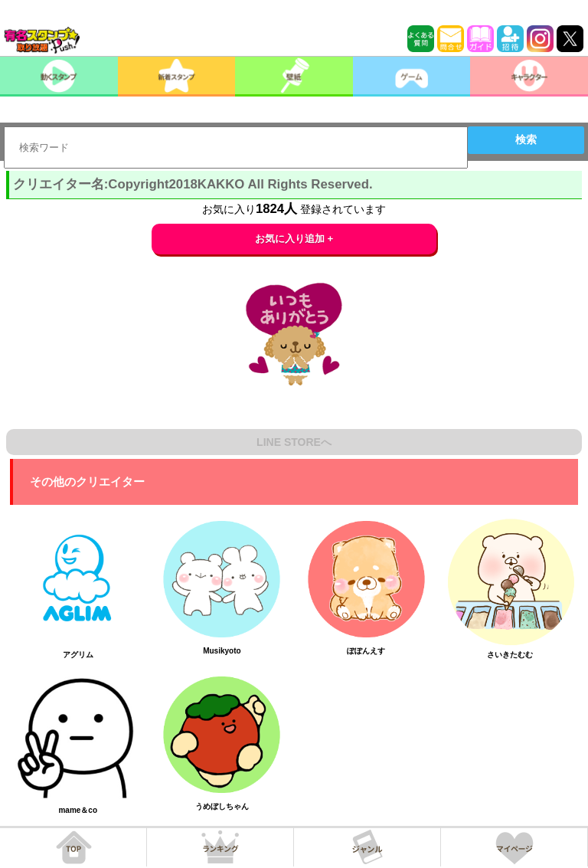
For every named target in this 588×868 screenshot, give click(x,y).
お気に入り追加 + (294, 239)
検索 (526, 139)
